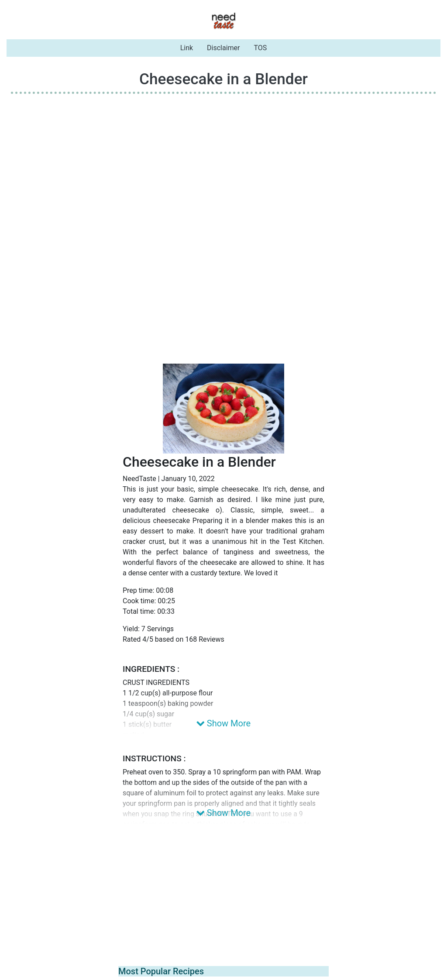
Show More (223, 723)
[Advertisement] (223, 162)
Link (187, 48)
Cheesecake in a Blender (223, 79)
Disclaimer (223, 48)
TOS (261, 48)
